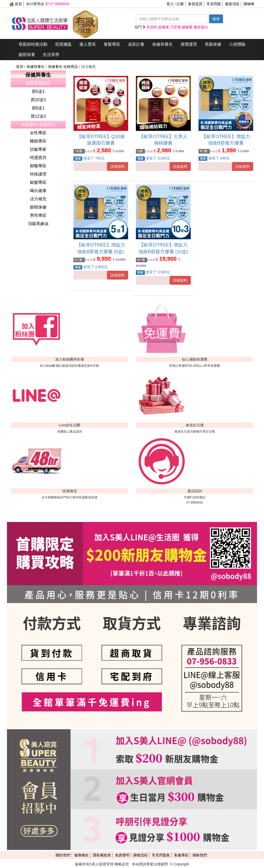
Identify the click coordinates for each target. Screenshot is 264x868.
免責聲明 (122, 855)
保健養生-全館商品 (64, 67)
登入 (170, 4)
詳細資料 (118, 166)
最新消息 (232, 4)
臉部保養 (27, 55)
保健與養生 (162, 44)
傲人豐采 (88, 44)
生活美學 (51, 55)
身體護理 (189, 44)
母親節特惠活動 (33, 44)
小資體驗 (237, 44)
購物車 (249, 4)
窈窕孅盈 (63, 44)
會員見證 (195, 4)
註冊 (180, 4)
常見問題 (214, 4)
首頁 (16, 4)
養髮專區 (112, 44)
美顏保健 (213, 44)
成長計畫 (136, 44)
